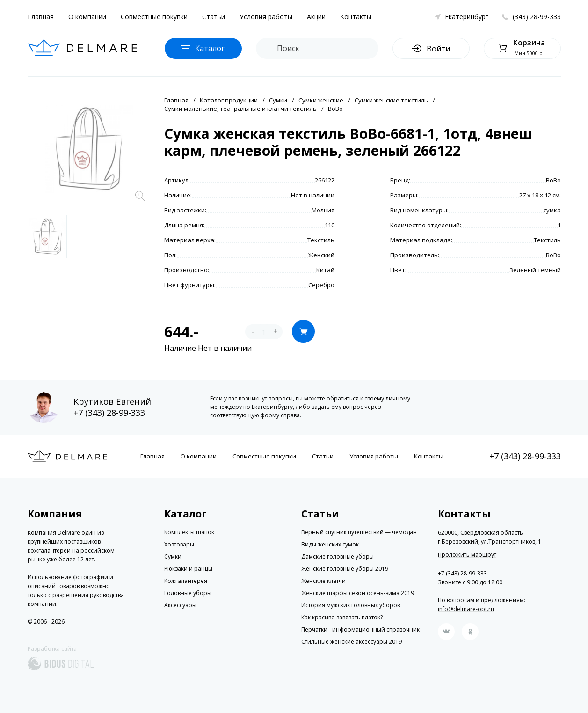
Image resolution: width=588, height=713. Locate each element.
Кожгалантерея (186, 581)
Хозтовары (179, 544)
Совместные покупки (154, 17)
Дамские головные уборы (338, 557)
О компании (87, 17)
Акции (316, 17)
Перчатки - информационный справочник (360, 629)
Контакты (356, 17)
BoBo (335, 109)
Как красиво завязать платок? (342, 617)
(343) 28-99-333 (537, 17)
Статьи (214, 17)
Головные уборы (188, 593)
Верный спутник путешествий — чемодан (359, 532)
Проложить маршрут (467, 555)
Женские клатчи (323, 581)
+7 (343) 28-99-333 (109, 413)
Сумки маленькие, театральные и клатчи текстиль (240, 109)
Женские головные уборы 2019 (345, 569)
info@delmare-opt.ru (466, 609)
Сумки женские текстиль (391, 100)
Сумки (278, 100)
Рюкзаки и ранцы (188, 569)
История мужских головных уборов (351, 605)
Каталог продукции (229, 100)
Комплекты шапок (189, 532)
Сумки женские (321, 100)
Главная (41, 17)
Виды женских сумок (330, 544)
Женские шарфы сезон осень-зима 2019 (358, 593)
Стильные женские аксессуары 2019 (352, 642)
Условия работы (266, 17)
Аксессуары (180, 605)
